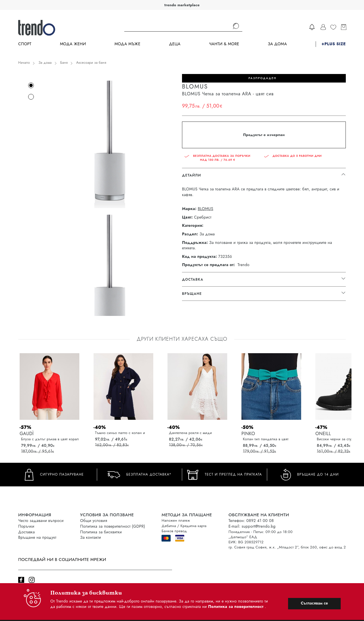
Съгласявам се (314, 603)
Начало (24, 63)
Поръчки (26, 526)
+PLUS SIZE (334, 44)
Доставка (26, 532)
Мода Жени (73, 44)
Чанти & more (224, 44)
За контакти (91, 537)
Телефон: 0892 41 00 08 (251, 521)
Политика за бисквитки (101, 532)
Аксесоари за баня (91, 63)
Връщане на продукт (37, 537)
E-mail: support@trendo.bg (252, 526)
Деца (175, 44)
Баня (64, 63)
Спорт (25, 44)
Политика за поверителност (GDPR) (113, 526)
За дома (277, 44)
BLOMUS (205, 209)
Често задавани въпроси (41, 521)
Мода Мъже (128, 44)
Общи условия (94, 521)
